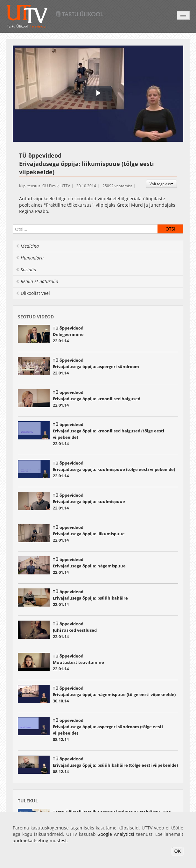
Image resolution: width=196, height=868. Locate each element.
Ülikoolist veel (33, 293)
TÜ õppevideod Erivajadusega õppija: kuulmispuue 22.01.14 (89, 502)
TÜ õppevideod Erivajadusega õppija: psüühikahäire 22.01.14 (90, 598)
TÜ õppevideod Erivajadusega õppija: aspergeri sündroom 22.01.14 (96, 366)
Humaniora (30, 258)
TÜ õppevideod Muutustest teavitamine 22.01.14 (78, 662)
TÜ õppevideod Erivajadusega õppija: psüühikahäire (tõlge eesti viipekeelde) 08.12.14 (115, 765)
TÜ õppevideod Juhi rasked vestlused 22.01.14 (75, 630)
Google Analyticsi (116, 834)
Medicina (27, 246)
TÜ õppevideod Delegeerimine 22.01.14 (68, 334)
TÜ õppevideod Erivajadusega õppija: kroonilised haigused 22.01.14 (97, 399)
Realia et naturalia (37, 281)
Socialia (26, 270)
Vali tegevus (161, 184)
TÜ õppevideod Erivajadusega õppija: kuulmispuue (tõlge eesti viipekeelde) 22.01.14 (114, 469)
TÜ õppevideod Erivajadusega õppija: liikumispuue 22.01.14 (89, 534)
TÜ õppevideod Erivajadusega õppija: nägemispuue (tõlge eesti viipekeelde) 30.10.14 (114, 694)
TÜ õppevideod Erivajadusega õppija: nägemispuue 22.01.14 (89, 566)
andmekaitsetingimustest (40, 840)
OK (178, 851)
